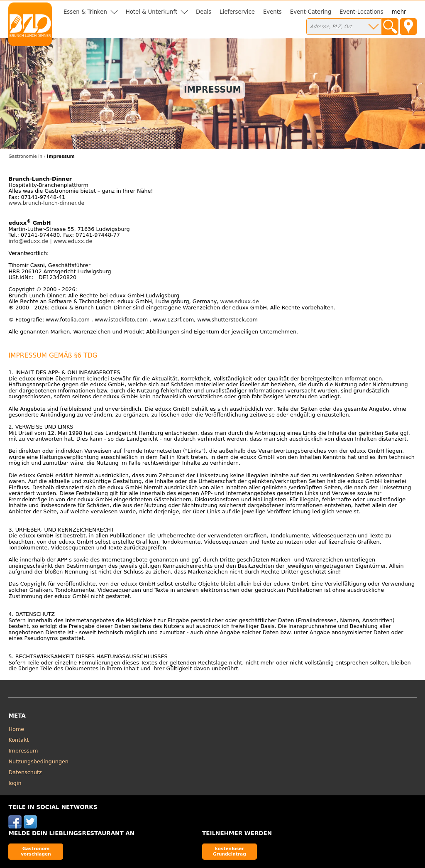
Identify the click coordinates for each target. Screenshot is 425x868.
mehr (399, 12)
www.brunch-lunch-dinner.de (46, 203)
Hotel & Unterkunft (151, 12)
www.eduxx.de (73, 241)
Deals (204, 12)
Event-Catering (311, 12)
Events (272, 12)
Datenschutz (25, 772)
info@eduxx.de (28, 241)
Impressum (23, 751)
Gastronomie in (25, 156)
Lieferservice (237, 12)
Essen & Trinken (85, 12)
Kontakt (18, 740)
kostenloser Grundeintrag (230, 851)
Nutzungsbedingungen (38, 761)
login (15, 783)
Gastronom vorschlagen (36, 851)
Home (16, 729)
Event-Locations (361, 12)
